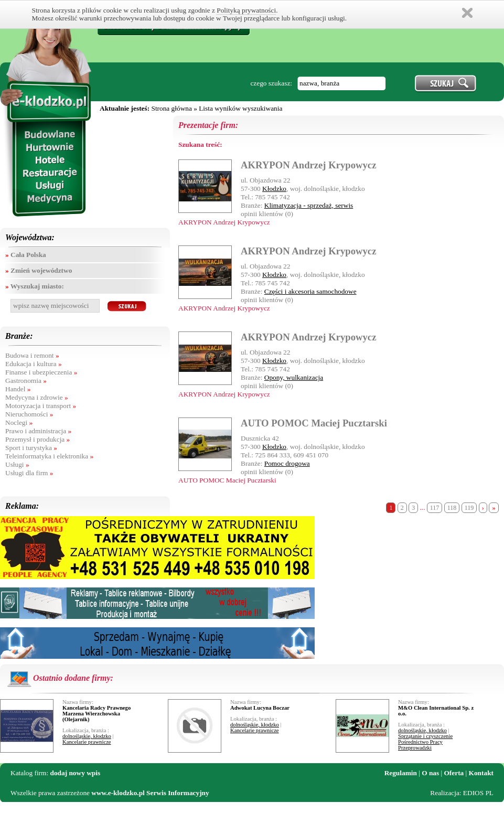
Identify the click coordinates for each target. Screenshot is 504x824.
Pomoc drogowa (287, 463)
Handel (18, 389)
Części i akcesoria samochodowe (310, 291)
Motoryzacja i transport (41, 406)
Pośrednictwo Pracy (420, 742)
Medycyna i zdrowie (37, 397)
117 (435, 508)
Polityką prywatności (246, 10)
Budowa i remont (32, 355)
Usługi (17, 464)
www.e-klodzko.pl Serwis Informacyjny (150, 793)
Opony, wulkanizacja (294, 377)
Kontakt (481, 773)
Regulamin (401, 773)
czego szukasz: (271, 83)
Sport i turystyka (31, 448)
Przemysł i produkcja (37, 439)
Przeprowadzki (415, 748)
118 (452, 508)
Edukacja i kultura (34, 364)
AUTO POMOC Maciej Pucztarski (314, 423)
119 (469, 508)
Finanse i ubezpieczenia (41, 372)
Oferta (454, 773)
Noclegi (19, 422)
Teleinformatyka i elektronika (49, 456)
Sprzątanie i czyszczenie (425, 736)
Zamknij (467, 13)
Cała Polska (26, 255)
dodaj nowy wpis (76, 773)
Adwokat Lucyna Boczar (260, 708)
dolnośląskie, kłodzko (87, 736)
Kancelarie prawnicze (87, 742)
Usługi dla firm (29, 473)
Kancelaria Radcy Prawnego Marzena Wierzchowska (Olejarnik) (96, 714)
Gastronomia (26, 381)
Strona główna (171, 108)
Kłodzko (274, 189)
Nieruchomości (29, 414)
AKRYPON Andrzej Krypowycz (308, 165)
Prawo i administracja (38, 431)
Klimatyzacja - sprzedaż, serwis (309, 205)
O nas (430, 773)
